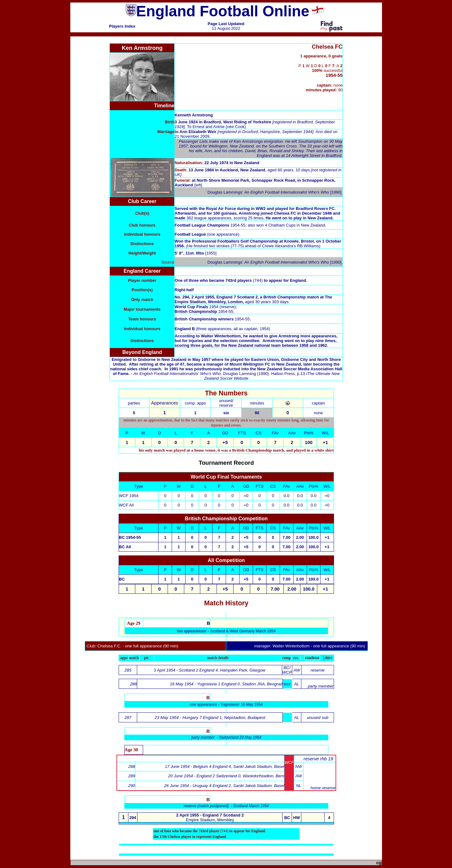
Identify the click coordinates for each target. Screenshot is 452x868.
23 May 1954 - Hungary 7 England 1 (188, 718)
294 (133, 818)
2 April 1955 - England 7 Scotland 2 (210, 815)
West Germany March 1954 (253, 631)
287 (128, 718)
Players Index (122, 26)
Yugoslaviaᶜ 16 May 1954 (242, 705)
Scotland (218, 631)
